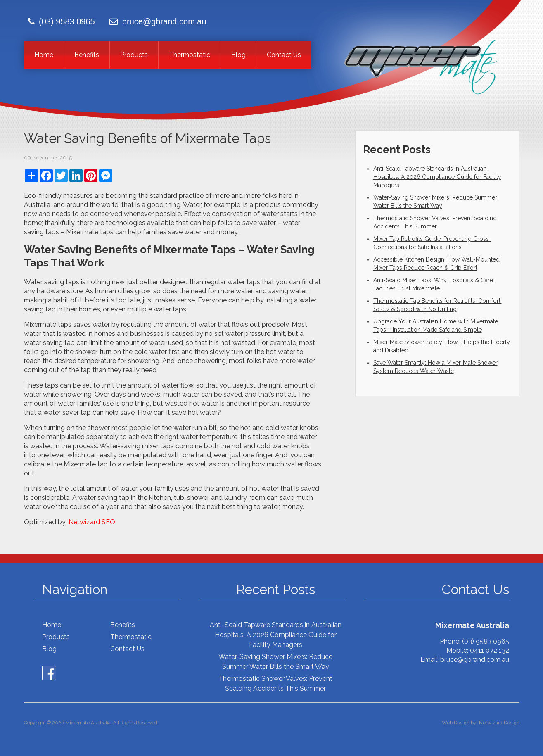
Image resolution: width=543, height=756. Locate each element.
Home (44, 55)
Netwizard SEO (92, 522)
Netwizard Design (499, 723)
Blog (238, 55)
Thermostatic (190, 55)
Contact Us (284, 55)
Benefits (87, 55)
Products (134, 55)
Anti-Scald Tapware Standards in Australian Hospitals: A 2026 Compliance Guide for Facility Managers (437, 177)
